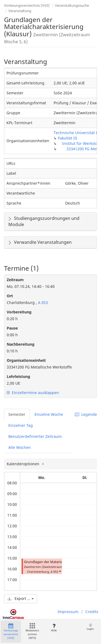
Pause (12, 328)
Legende (86, 414)
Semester (17, 414)
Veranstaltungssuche (72, 5)
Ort (10, 296)
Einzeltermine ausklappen (33, 393)
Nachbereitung (21, 344)
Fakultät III (68, 138)
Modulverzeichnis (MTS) (32, 632)
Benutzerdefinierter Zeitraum (35, 436)
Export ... (21, 598)
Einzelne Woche (49, 414)
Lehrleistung (18, 376)
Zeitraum (15, 280)
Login (90, 627)
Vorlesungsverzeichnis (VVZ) (27, 5)
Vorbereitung (19, 312)
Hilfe (54, 628)
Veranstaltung (20, 11)
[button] (60, 571)
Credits (92, 612)
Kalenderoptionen (24, 464)
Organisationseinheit (26, 360)
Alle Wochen (20, 447)
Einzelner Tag (21, 425)
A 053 (42, 303)
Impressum (68, 612)
